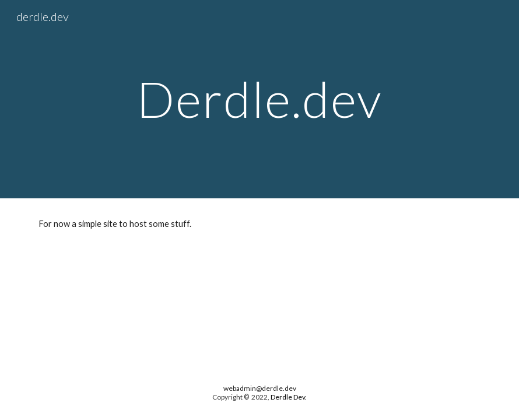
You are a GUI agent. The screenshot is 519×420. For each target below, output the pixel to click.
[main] (259, 99)
